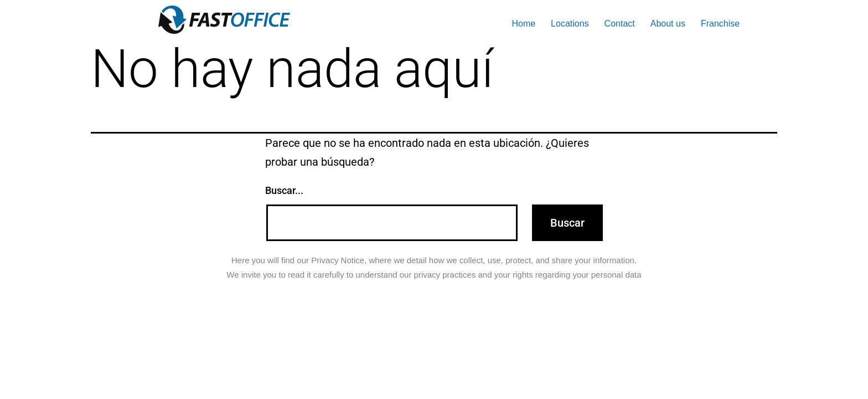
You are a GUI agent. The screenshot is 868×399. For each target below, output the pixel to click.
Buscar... (284, 190)
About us (668, 24)
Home (523, 24)
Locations (570, 24)
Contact (620, 24)
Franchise (720, 24)
